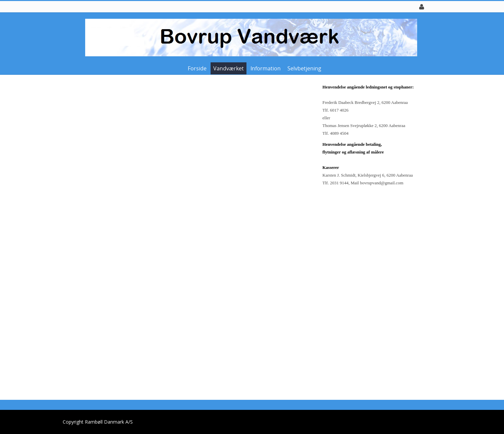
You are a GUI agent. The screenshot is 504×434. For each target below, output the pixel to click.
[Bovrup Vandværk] (249, 37)
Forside (197, 68)
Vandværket (229, 68)
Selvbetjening (304, 68)
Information (266, 68)
